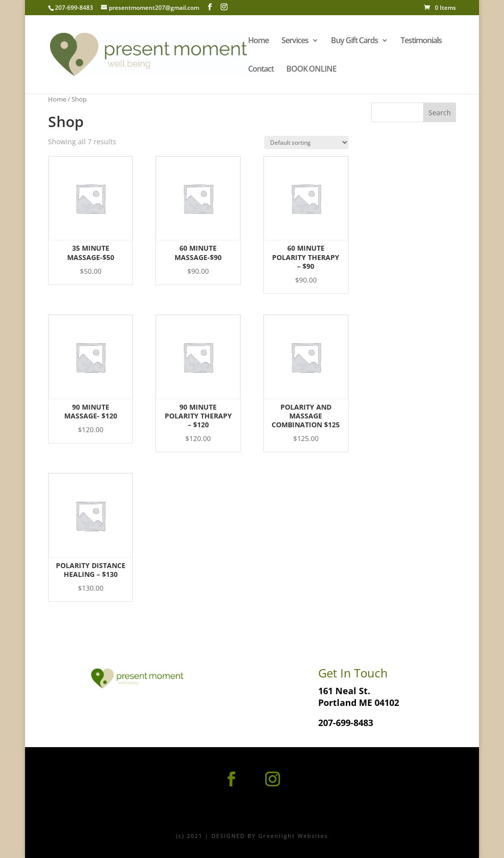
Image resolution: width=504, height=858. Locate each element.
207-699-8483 (346, 723)
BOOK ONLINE (311, 70)
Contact (261, 70)
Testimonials (421, 41)
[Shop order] (306, 143)
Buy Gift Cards (354, 41)
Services (295, 41)
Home (258, 41)
